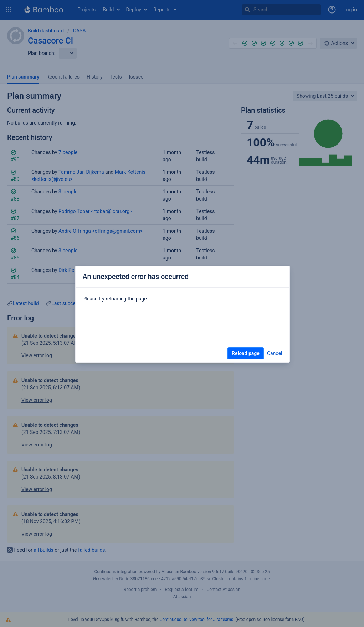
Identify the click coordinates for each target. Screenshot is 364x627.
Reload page (246, 353)
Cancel (275, 353)
